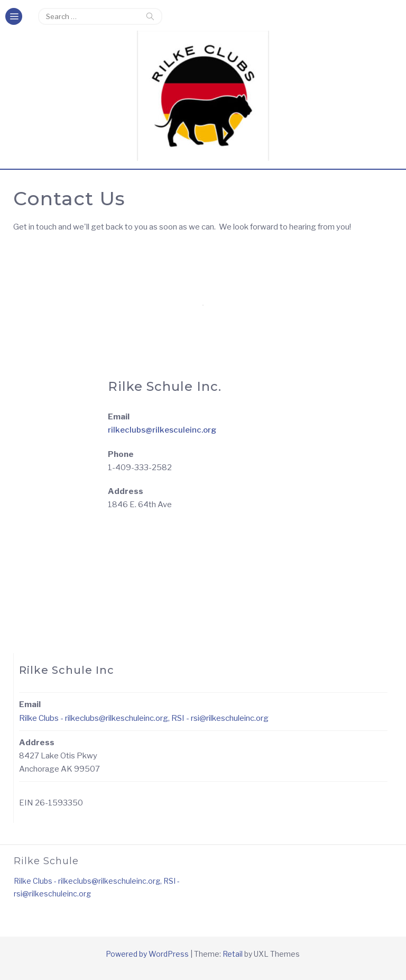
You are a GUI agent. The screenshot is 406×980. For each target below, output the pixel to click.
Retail (233, 954)
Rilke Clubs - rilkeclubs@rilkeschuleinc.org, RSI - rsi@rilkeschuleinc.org (144, 718)
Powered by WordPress (147, 954)
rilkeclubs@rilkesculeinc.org (162, 430)
